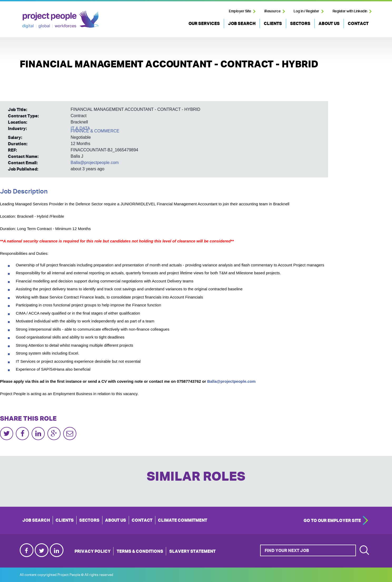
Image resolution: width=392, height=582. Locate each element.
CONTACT (358, 23)
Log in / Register (306, 11)
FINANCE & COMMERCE (95, 131)
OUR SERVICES (204, 23)
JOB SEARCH (242, 23)
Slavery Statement (192, 551)
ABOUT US (329, 23)
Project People (60, 19)
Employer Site (240, 11)
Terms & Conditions (140, 551)
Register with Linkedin (350, 11)
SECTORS (300, 23)
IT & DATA (80, 128)
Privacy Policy (93, 551)
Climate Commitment (183, 520)
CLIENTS (273, 23)
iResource (272, 11)
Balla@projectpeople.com (95, 163)
